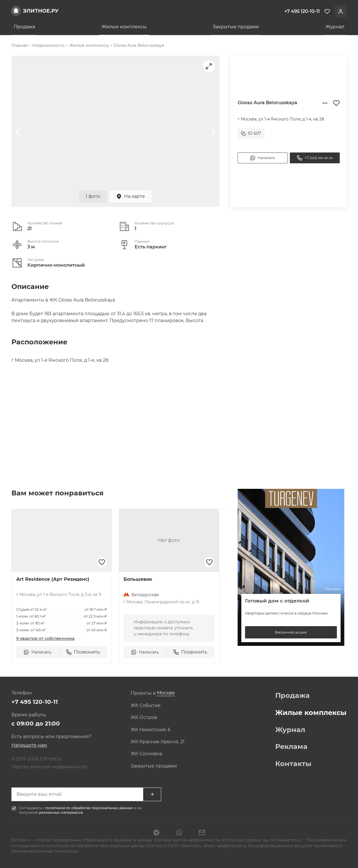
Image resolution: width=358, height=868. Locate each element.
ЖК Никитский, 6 (151, 730)
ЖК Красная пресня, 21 (158, 742)
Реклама (291, 747)
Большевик (138, 579)
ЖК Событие (146, 706)
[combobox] (166, 693)
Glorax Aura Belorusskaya (139, 45)
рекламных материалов (61, 812)
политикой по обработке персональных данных (90, 808)
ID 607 (251, 133)
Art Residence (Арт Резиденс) (53, 579)
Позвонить (83, 652)
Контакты (293, 764)
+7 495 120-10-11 (35, 702)
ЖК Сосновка (146, 754)
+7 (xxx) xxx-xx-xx (315, 158)
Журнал (335, 27)
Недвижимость (48, 45)
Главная (20, 45)
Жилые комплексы (124, 27)
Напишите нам (29, 745)
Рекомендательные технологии (45, 851)
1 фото (93, 196)
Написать (262, 158)
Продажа (24, 27)
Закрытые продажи (236, 27)
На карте (131, 196)
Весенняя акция (291, 632)
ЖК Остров (144, 718)
